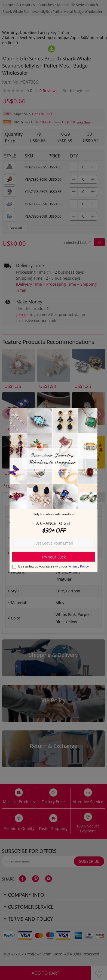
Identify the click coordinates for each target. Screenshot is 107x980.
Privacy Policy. (79, 566)
